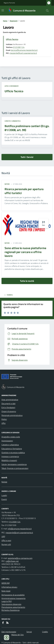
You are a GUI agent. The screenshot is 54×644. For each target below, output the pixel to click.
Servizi (29, 632)
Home (5, 21)
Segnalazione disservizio (11, 604)
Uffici (4, 423)
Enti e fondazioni (8, 407)
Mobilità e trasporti (9, 460)
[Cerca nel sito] (46, 11)
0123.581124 (19, 47)
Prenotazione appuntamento (13, 607)
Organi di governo (9, 411)
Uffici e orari (6, 540)
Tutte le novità (27, 281)
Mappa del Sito (17, 635)
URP (3, 537)
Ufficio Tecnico (12, 39)
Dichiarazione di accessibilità (13, 595)
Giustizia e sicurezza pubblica (13, 453)
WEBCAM (5, 583)
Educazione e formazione (12, 449)
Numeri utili (6, 544)
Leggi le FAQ (7, 601)
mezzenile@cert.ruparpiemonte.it (23, 53)
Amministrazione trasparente (13, 598)
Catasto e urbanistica (13, 121)
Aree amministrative (10, 400)
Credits (45, 632)
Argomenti (14, 21)
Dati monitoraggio (9, 632)
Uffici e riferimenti (12, 86)
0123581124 (15, 522)
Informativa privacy (9, 587)
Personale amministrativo (12, 415)
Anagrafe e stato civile (11, 437)
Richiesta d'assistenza (11, 610)
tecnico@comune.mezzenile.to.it (24, 50)
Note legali (6, 591)
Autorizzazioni (7, 441)
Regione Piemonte (9, 3)
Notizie (7, 184)
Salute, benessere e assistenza (14, 464)
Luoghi (4, 495)
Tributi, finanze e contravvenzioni (15, 468)
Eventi (4, 499)
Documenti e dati (8, 404)
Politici (4, 419)
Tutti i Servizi (27, 157)
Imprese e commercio (10, 456)
